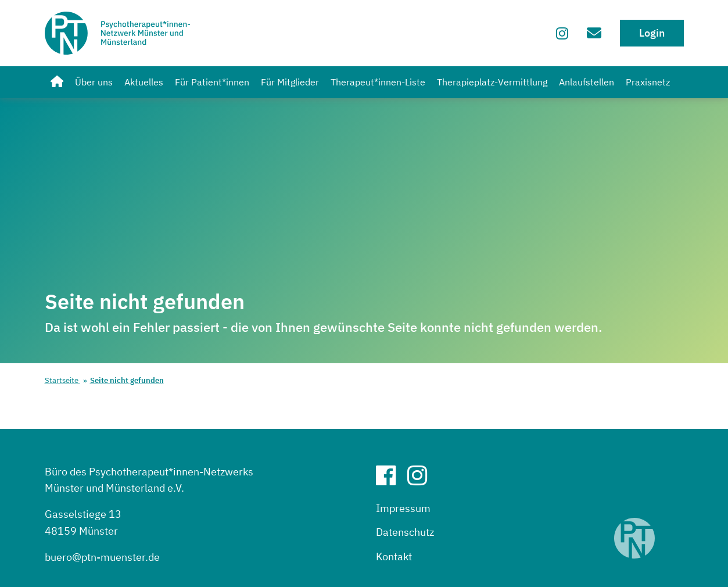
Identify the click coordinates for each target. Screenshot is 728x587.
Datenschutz (405, 532)
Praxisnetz (648, 82)
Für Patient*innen (212, 82)
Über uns (94, 82)
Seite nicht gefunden (127, 380)
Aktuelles (144, 82)
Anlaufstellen (587, 82)
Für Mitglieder (290, 82)
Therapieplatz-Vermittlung (492, 82)
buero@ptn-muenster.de (102, 557)
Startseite (62, 380)
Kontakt (394, 556)
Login (652, 33)
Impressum (403, 508)
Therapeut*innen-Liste (378, 82)
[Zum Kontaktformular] (594, 33)
